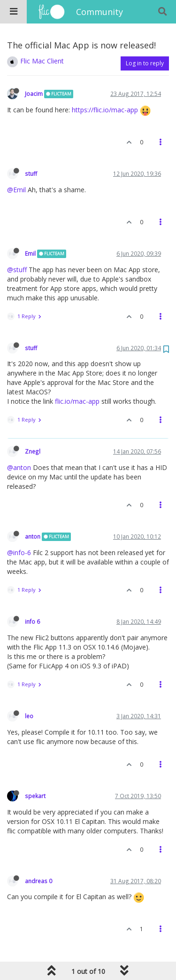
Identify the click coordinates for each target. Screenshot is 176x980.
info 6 (32, 621)
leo (29, 716)
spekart (35, 796)
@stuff (17, 270)
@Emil (16, 190)
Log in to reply (145, 63)
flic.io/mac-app (77, 401)
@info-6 (19, 553)
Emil (30, 253)
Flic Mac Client (42, 61)
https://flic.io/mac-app (105, 110)
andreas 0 (38, 881)
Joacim (34, 94)
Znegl (33, 451)
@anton (19, 467)
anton (33, 536)
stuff (31, 173)
